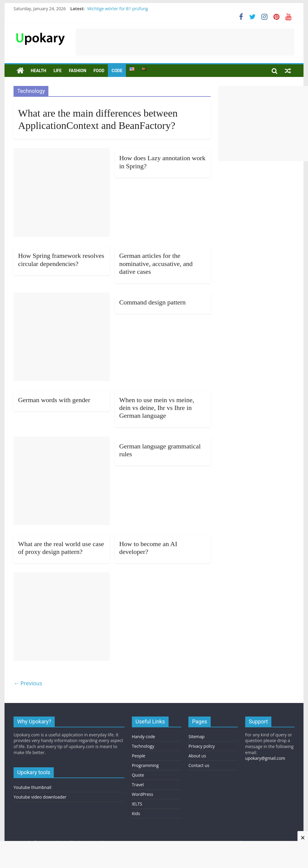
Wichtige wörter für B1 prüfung (117, 9)
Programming (145, 765)
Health (38, 71)
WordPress (143, 794)
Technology (143, 746)
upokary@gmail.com (265, 758)
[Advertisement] (185, 42)
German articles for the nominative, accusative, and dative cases (156, 264)
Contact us (199, 765)
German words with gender (54, 400)
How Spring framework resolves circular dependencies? (61, 260)
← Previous (28, 683)
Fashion (78, 71)
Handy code (143, 737)
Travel (138, 785)
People (139, 756)
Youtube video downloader (40, 797)
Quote (138, 775)
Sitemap (196, 737)
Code (117, 71)
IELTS (137, 804)
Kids (136, 813)
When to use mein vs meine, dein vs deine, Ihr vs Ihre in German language (157, 408)
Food (99, 71)
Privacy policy (202, 746)
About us (197, 756)
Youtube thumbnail (32, 787)
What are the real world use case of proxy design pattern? (61, 548)
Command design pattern (152, 302)
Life (58, 71)
